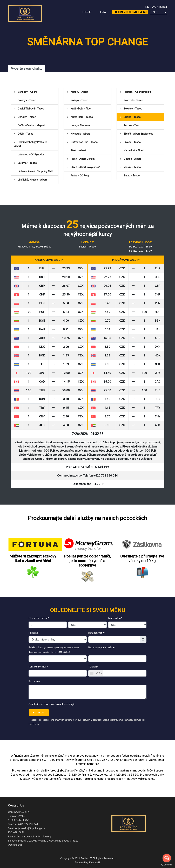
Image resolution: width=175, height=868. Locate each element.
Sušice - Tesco (132, 117)
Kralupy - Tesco (80, 100)
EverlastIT (95, 863)
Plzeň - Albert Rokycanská (85, 167)
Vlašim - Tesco (132, 167)
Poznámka (34, 681)
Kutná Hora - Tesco (82, 117)
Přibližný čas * (54, 650)
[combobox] (96, 673)
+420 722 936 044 (156, 7)
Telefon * (93, 667)
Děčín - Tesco (26, 134)
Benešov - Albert (27, 92)
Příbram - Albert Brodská (138, 92)
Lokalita (87, 12)
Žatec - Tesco (132, 176)
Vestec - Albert (132, 159)
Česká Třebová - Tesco (31, 109)
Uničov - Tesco (132, 142)
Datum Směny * (97, 633)
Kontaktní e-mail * (38, 667)
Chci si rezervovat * (39, 618)
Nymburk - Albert (80, 134)
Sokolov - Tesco (133, 109)
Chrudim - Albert (27, 117)
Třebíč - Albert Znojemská (138, 134)
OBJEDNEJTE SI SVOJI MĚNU (130, 12)
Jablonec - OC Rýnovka (31, 155)
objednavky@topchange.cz (30, 828)
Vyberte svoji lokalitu (27, 68)
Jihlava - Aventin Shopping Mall (35, 171)
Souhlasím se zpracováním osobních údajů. (52, 704)
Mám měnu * (115, 618)
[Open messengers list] (167, 858)
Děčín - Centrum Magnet (31, 125)
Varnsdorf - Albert (134, 150)
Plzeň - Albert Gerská (83, 159)
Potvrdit (39, 713)
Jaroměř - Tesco (27, 163)
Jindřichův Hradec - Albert (32, 180)
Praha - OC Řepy (80, 176)
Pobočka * (34, 633)
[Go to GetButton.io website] (167, 865)
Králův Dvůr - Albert (82, 109)
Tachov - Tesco (133, 125)
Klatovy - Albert (79, 92)
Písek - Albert (78, 150)
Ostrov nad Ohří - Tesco (84, 142)
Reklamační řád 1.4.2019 (88, 484)
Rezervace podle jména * (102, 650)
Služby (102, 12)
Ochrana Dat (15, 845)
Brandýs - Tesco (27, 100)
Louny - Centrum (80, 125)
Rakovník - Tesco (133, 100)
